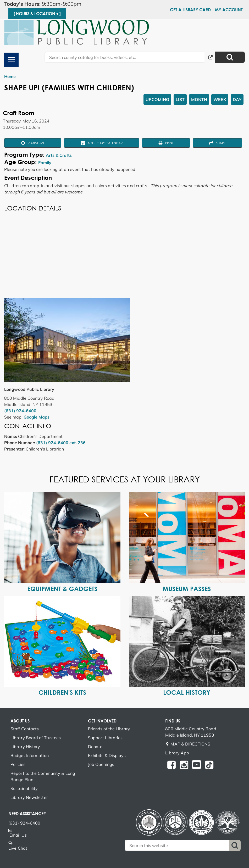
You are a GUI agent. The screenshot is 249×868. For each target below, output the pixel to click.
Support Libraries (105, 738)
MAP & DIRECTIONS (190, 744)
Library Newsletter (29, 797)
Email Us (18, 835)
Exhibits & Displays (107, 755)
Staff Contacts (25, 729)
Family (45, 163)
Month (199, 99)
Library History (25, 747)
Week (220, 99)
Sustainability (24, 788)
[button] (58, 4)
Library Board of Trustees (36, 738)
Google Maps (37, 417)
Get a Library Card (190, 10)
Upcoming (157, 99)
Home (10, 76)
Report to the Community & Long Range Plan (43, 776)
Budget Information (30, 755)
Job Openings (101, 764)
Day (237, 99)
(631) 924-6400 (20, 411)
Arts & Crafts (59, 155)
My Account (229, 10)
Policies (18, 764)
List (180, 99)
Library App (177, 753)
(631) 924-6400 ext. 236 (61, 443)
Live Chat (18, 848)
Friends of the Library (109, 729)
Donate (95, 747)
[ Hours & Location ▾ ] (37, 14)
